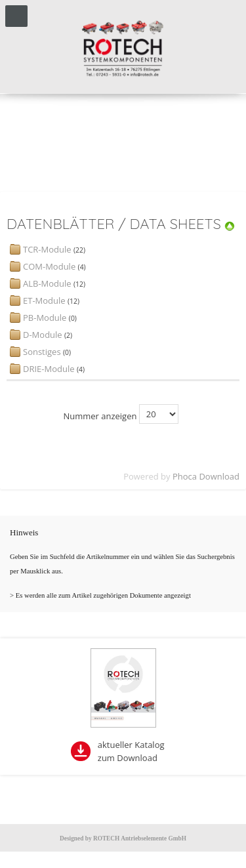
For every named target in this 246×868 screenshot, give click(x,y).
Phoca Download (206, 476)
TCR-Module (47, 249)
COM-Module (49, 266)
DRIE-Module (49, 369)
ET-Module (44, 300)
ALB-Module (47, 283)
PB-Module (45, 318)
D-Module (43, 335)
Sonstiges (42, 352)
